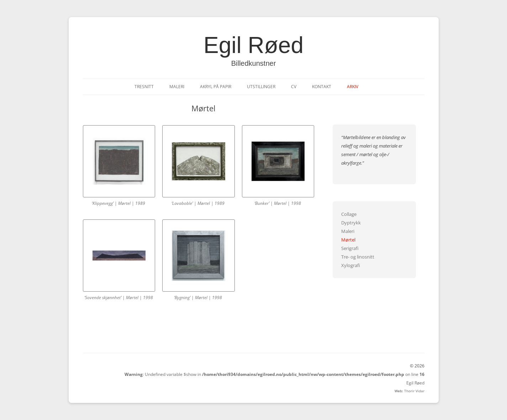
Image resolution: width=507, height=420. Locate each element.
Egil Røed (253, 45)
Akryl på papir (216, 87)
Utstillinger (261, 87)
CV (294, 87)
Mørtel (348, 240)
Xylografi (351, 265)
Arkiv (353, 87)
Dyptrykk (351, 223)
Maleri (177, 87)
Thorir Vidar (414, 391)
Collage (349, 214)
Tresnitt (144, 87)
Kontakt (322, 87)
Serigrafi (350, 248)
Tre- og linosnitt (358, 257)
